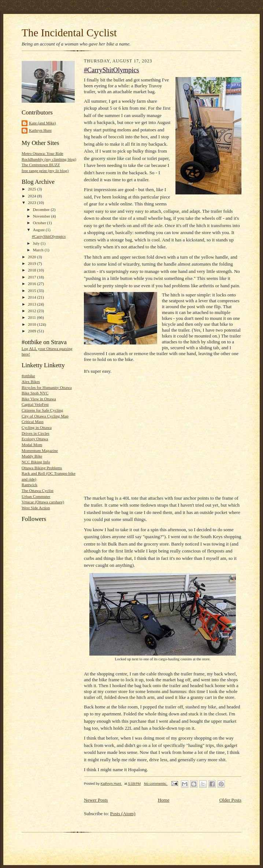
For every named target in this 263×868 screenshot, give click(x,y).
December (42, 209)
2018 (32, 270)
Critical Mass (33, 422)
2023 (32, 203)
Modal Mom (32, 445)
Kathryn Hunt (40, 130)
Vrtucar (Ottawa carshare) (43, 502)
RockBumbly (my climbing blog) (49, 159)
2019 (32, 263)
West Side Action (36, 508)
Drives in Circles (36, 433)
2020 (32, 257)
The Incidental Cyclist (69, 33)
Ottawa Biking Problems (42, 468)
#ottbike (28, 376)
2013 (32, 304)
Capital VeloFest (35, 404)
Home (164, 800)
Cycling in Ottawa (37, 427)
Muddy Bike (32, 456)
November (42, 216)
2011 (32, 317)
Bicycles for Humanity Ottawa (47, 387)
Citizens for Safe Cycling (42, 410)
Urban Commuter (36, 496)
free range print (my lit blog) (45, 171)
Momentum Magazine (40, 451)
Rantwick (29, 485)
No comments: (156, 783)
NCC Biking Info (36, 462)
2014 (32, 297)
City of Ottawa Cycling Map (45, 416)
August (39, 230)
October (40, 223)
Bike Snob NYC (35, 393)
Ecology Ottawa (35, 439)
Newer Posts (96, 800)
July (37, 243)
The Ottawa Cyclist (38, 490)
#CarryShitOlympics (49, 236)
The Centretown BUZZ (41, 165)
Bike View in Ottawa (39, 399)
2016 (32, 284)
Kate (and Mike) (42, 123)
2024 (32, 196)
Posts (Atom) (123, 814)
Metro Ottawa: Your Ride (42, 153)
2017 (32, 277)
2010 (32, 324)
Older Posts (230, 800)
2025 (32, 189)
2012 (32, 311)
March (39, 250)
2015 (32, 291)
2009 (32, 331)
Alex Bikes (31, 382)
